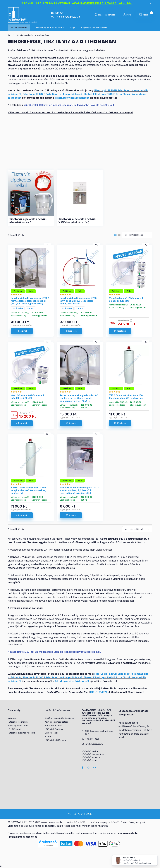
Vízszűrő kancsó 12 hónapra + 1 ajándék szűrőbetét (126, 299)
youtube (95, 768)
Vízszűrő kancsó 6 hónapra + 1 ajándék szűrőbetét (27, 397)
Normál (31, 308)
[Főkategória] (9, 35)
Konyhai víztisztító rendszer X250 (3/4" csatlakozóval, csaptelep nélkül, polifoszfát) (78, 301)
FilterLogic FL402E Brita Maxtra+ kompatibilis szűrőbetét (57, 94)
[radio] (119, 235)
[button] (19, 28)
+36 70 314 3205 (82, 814)
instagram (89, 768)
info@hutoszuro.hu (94, 744)
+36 (92, 692)
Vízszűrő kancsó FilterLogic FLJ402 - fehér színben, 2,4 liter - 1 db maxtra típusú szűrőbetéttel (79, 490)
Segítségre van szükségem (94, 28)
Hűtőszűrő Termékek (18, 722)
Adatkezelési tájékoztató (56, 722)
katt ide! (127, 3)
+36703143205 (69, 17)
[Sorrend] (137, 235)
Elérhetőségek (51, 733)
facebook (83, 768)
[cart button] (144, 15)
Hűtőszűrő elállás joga (55, 740)
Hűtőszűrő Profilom (91, 757)
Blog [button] (72, 28)
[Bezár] (151, 3)
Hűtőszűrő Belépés (91, 751)
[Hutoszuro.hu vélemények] (17, 294)
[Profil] (128, 15)
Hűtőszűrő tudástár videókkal (22, 733)
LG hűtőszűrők (15, 729)
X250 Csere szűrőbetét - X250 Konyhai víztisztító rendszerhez (126, 397)
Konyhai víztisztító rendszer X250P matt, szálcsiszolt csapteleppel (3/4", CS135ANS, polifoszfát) (30, 301)
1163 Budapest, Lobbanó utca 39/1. (99, 732)
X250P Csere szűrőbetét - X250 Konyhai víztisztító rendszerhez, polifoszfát (28, 490)
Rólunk (48, 736)
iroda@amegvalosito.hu (23, 837)
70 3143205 (102, 692)
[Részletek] (22, 331)
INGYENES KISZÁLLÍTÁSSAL (99, 3)
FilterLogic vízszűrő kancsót (72, 98)
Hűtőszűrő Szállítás (54, 729)
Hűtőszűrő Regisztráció (93, 754)
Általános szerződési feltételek (59, 718)
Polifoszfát (18, 308)
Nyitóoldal (12, 718)
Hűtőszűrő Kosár (89, 760)
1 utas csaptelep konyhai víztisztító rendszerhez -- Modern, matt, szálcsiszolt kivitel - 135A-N (79, 398)
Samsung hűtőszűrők (18, 725)
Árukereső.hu (48, 846)
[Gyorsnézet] (47, 245)
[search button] (106, 15)
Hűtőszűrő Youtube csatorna (50, 28)
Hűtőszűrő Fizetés (53, 725)
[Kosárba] (71, 423)
